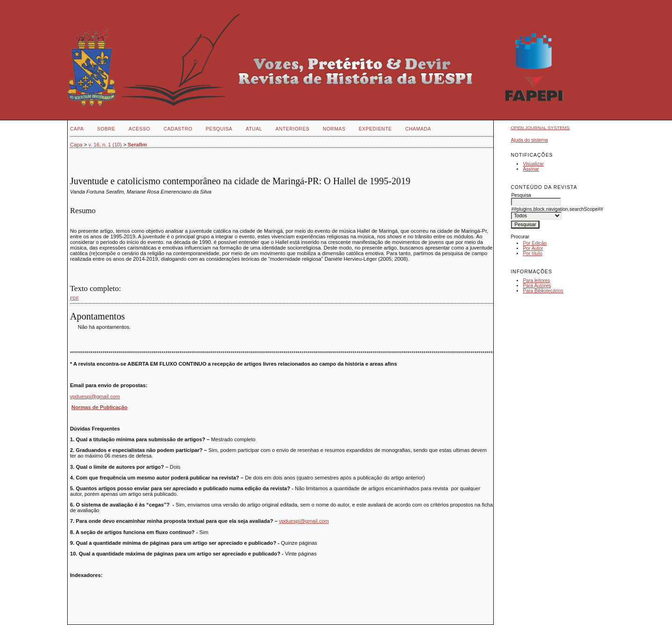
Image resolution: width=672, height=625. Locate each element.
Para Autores (537, 286)
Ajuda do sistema (529, 140)
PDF (74, 298)
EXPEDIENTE (375, 129)
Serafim (137, 145)
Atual (254, 129)
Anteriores (292, 129)
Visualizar (533, 164)
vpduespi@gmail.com (95, 396)
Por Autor (533, 248)
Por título (532, 253)
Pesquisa (219, 129)
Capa (77, 129)
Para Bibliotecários (543, 291)
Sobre (106, 129)
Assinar (531, 169)
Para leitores (536, 281)
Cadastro (178, 129)
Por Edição (535, 243)
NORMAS (334, 129)
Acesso (140, 129)
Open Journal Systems (540, 128)
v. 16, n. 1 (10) (105, 145)
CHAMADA (418, 129)
